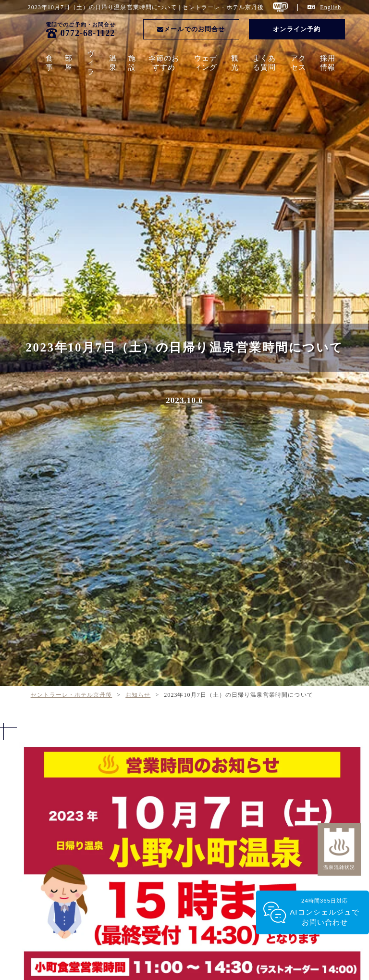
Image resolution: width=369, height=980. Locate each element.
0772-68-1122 (88, 33)
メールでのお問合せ (191, 29)
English (331, 7)
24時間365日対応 (325, 912)
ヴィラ (91, 63)
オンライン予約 (296, 29)
